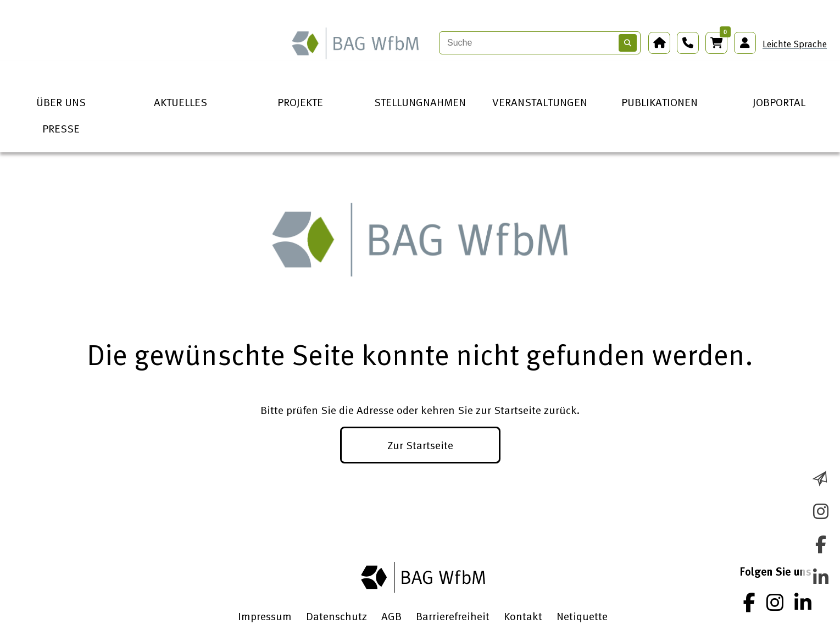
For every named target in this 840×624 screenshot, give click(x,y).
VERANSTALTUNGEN (540, 102)
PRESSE (61, 128)
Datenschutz (336, 616)
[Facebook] (749, 602)
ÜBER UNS (61, 102)
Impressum (265, 616)
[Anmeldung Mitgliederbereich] (745, 43)
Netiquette (582, 616)
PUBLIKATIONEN (660, 102)
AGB (391, 616)
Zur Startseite (420, 445)
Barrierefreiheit (453, 616)
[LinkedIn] (803, 602)
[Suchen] (628, 43)
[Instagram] (775, 602)
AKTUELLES (180, 102)
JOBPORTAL (779, 102)
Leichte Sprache (795, 44)
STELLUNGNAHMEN (420, 102)
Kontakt (523, 616)
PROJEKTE (300, 102)
